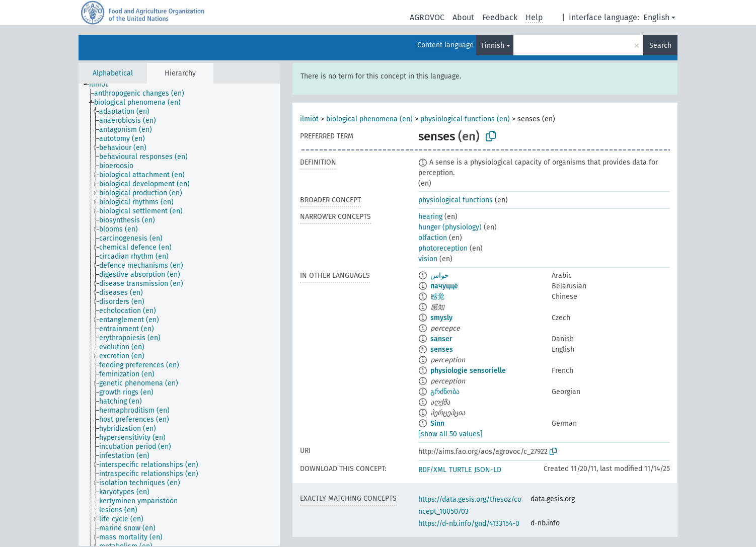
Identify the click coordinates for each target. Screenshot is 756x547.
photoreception (443, 248)
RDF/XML (432, 470)
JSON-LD (488, 470)
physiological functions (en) (465, 119)
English (656, 17)
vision (428, 259)
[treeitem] (103, 85)
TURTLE (460, 470)
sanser (441, 339)
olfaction (433, 238)
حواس (440, 276)
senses (442, 349)
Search (660, 46)
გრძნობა (445, 392)
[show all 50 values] (450, 434)
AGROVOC (427, 17)
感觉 (437, 297)
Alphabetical (113, 73)
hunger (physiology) (450, 227)
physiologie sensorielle (468, 371)
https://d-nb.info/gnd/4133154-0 (469, 524)
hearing (430, 217)
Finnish (493, 46)
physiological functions (456, 200)
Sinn (437, 423)
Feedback (500, 17)
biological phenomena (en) (369, 119)
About (463, 17)
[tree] (179, 315)
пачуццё (444, 286)
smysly (441, 318)
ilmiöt (309, 119)
